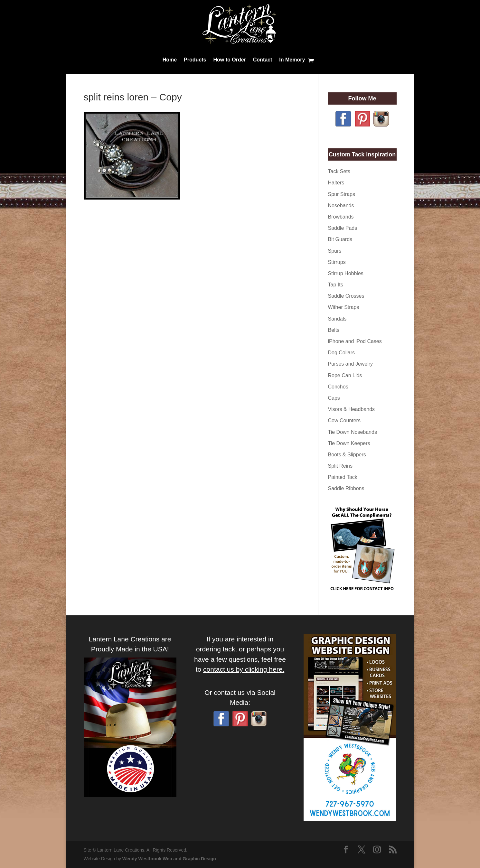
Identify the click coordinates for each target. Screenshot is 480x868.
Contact (263, 60)
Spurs (335, 251)
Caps (334, 398)
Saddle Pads (343, 228)
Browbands (341, 217)
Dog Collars (342, 353)
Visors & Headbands (352, 409)
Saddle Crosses (346, 296)
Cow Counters (344, 420)
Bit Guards (340, 239)
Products (195, 60)
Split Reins (340, 466)
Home (170, 60)
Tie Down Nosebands (353, 432)
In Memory (292, 60)
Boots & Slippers (347, 455)
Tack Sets (339, 171)
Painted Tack (343, 477)
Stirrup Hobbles (346, 273)
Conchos (338, 387)
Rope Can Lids (345, 375)
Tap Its (336, 285)
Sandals (337, 319)
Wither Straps (344, 307)
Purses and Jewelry (351, 364)
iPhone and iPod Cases (355, 341)
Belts (334, 330)
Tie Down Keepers (349, 443)
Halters (336, 183)
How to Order (229, 60)
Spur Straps (342, 194)
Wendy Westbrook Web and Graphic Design (169, 859)
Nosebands (341, 205)
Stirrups (337, 262)
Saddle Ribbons (346, 488)
